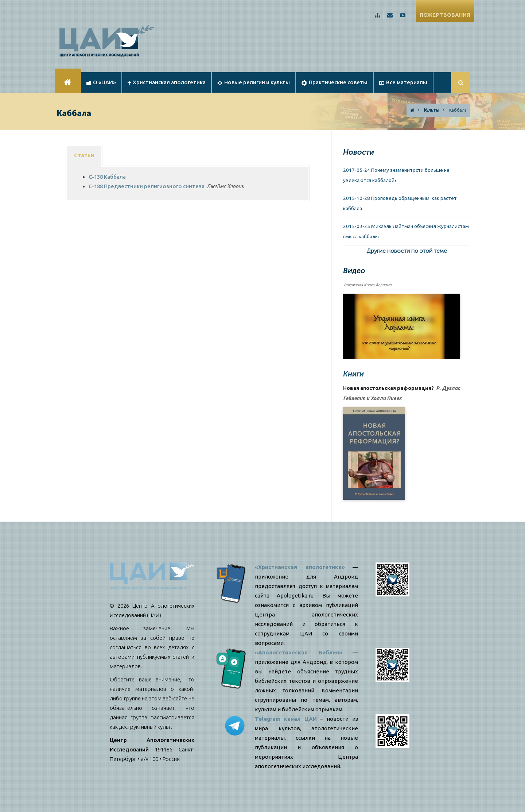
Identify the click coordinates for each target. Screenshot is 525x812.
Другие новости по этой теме (407, 251)
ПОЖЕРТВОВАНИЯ (445, 15)
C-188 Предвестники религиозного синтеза (147, 186)
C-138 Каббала (107, 177)
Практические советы (335, 82)
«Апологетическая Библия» (299, 652)
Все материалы (403, 82)
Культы (432, 110)
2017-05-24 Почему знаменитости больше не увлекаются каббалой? (396, 175)
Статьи (84, 155)
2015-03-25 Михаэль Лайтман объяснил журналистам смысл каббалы (406, 231)
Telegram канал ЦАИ (286, 719)
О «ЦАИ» (101, 82)
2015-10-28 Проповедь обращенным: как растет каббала (400, 203)
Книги (353, 374)
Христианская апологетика (167, 82)
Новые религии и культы (254, 82)
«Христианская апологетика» (300, 567)
